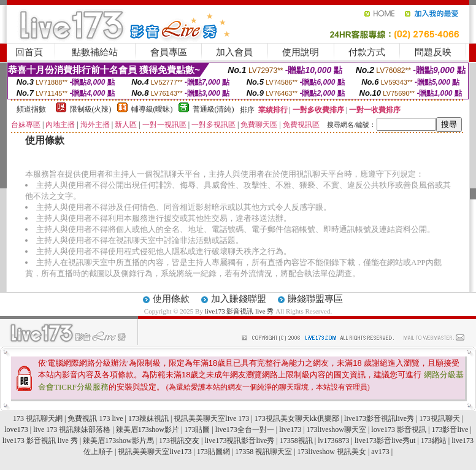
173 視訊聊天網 (38, 418)
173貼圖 (197, 430)
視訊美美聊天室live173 (155, 452)
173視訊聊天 (440, 418)
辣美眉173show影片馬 (118, 441)
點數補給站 (95, 52)
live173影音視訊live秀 (379, 418)
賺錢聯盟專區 (315, 299)
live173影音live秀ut (385, 441)
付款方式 (367, 52)
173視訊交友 (179, 441)
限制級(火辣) (91, 109)
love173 (16, 430)
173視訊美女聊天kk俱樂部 (297, 418)
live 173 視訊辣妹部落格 (72, 430)
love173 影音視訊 (399, 430)
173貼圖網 (213, 452)
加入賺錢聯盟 (239, 299)
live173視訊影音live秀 (239, 441)
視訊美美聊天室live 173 (211, 418)
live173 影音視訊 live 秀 (240, 311)
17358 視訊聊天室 (263, 452)
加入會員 (234, 52)
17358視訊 (296, 441)
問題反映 (433, 52)
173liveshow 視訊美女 (332, 452)
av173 (380, 452)
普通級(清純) (213, 109)
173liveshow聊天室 (336, 430)
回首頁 (29, 52)
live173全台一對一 (245, 430)
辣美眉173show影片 (148, 430)
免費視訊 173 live (95, 418)
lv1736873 (333, 441)
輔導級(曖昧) (152, 109)
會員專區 (169, 52)
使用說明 (301, 52)
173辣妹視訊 (148, 418)
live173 (290, 430)
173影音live (450, 430)
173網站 (434, 441)
